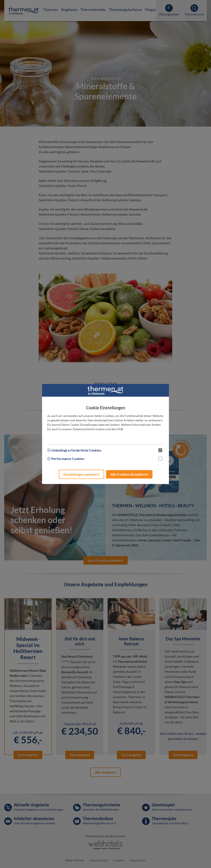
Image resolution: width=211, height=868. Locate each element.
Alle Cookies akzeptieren (129, 474)
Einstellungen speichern (81, 474)
